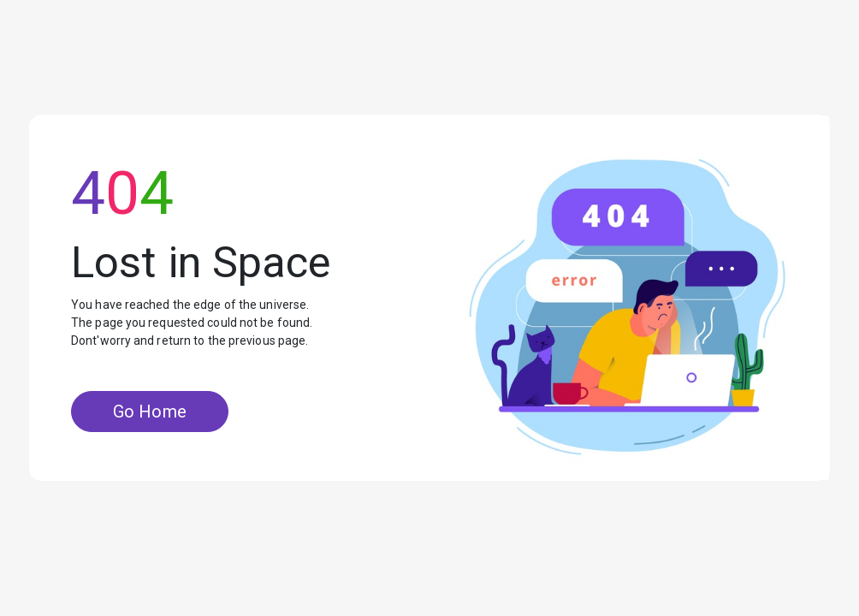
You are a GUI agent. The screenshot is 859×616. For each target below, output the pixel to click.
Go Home (150, 412)
